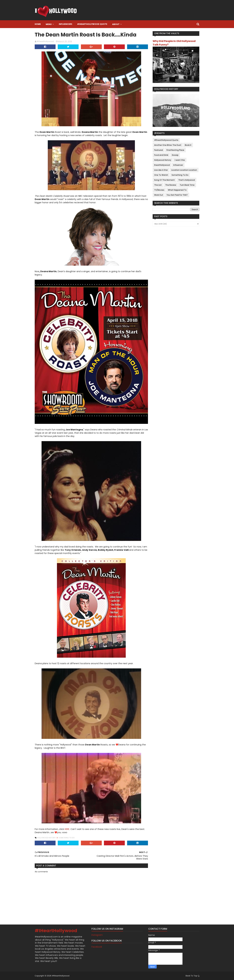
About (116, 24)
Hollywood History (47, 838)
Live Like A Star (161, 170)
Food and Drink (161, 155)
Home (38, 24)
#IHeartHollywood (56, 931)
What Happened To (177, 190)
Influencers (66, 24)
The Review (171, 185)
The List (158, 185)
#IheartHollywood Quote (92, 24)
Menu (49, 24)
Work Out (159, 195)
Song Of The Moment (164, 180)
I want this (180, 160)
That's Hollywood (187, 180)
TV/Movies (159, 190)
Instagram (97, 935)
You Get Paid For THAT (177, 195)
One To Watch (161, 175)
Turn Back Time (187, 185)
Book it (188, 145)
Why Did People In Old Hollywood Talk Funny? (174, 43)
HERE (67, 829)
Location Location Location (184, 170)
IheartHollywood (162, 165)
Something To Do (67, 838)
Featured (159, 150)
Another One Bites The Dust (168, 145)
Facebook (97, 947)
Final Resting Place (175, 150)
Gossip (175, 155)
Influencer (178, 165)
